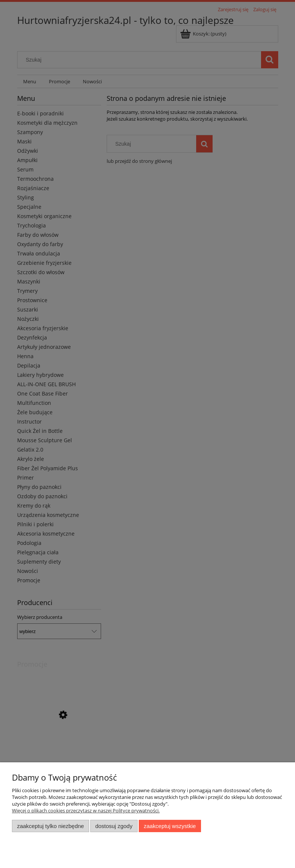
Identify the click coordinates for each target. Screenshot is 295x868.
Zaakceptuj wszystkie (170, 826)
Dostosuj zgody (114, 826)
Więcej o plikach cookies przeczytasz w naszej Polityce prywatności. (86, 810)
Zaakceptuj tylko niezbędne (51, 826)
